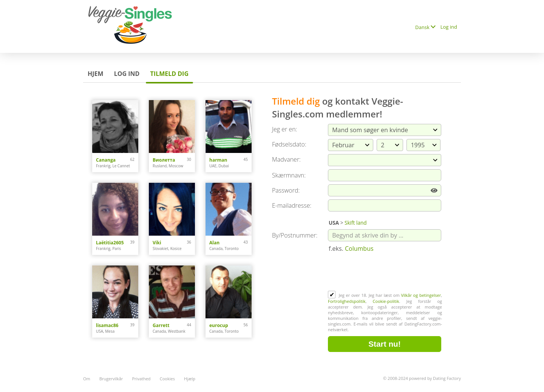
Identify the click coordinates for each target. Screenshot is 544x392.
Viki (157, 243)
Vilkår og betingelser (421, 295)
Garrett (161, 325)
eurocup (219, 325)
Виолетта (164, 160)
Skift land (356, 223)
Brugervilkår (111, 379)
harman (218, 160)
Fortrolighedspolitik (347, 301)
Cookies (167, 379)
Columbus (359, 248)
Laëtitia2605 (110, 243)
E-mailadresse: (292, 205)
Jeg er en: (284, 129)
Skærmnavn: (289, 175)
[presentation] (385, 272)
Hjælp (190, 379)
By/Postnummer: (295, 235)
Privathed (141, 379)
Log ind (449, 27)
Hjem (96, 74)
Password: (286, 190)
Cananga (106, 160)
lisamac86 (107, 325)
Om (87, 379)
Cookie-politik (386, 301)
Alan (214, 243)
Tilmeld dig (169, 74)
